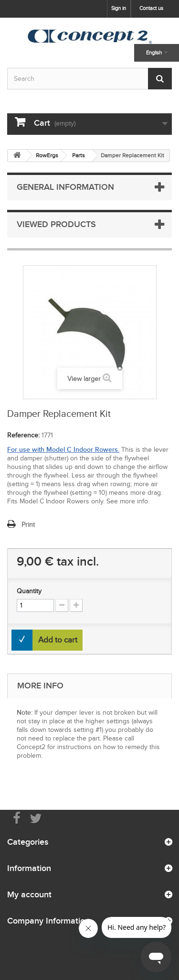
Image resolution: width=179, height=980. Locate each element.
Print (28, 525)
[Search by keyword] (89, 79)
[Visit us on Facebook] (17, 818)
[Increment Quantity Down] (62, 605)
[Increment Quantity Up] (76, 605)
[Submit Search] (160, 79)
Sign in (119, 8)
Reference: (23, 435)
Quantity (29, 591)
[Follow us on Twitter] (36, 818)
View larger (84, 379)
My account (29, 894)
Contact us (151, 8)
